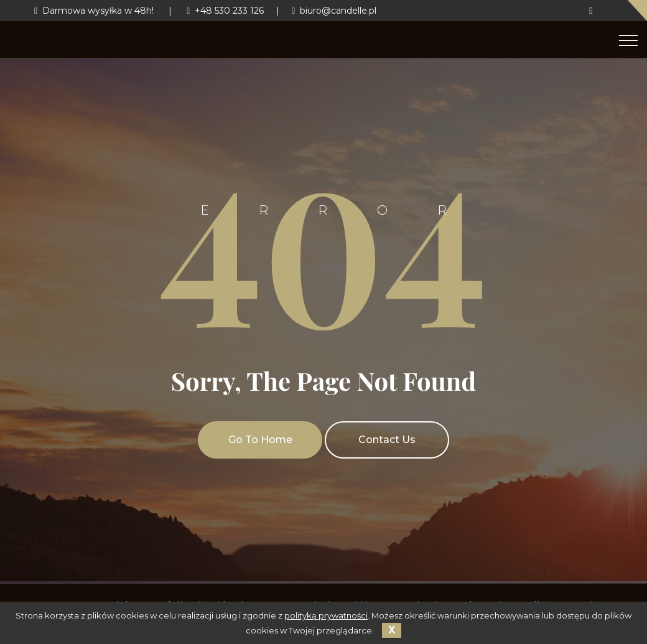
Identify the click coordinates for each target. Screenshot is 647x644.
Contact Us (387, 440)
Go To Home (260, 440)
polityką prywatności (326, 615)
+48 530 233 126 (225, 11)
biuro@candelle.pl (334, 11)
